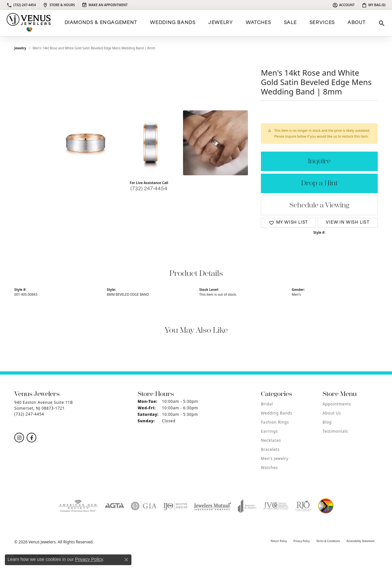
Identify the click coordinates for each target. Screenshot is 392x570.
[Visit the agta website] (114, 506)
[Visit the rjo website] (303, 506)
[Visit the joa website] (247, 506)
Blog (327, 422)
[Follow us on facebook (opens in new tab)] (31, 438)
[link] (21, 5)
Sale (290, 23)
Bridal (267, 404)
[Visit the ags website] (78, 506)
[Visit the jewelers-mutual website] (212, 506)
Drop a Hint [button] (319, 183)
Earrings (269, 431)
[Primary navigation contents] (214, 23)
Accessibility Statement (361, 541)
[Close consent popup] (126, 560)
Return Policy (279, 541)
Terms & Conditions (328, 541)
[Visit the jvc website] (276, 506)
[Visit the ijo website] (175, 506)
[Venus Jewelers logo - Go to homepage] (29, 23)
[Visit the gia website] (144, 506)
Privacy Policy (302, 541)
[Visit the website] (326, 506)
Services (322, 23)
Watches (258, 23)
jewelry (20, 48)
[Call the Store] (29, 414)
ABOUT (356, 23)
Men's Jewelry (275, 458)
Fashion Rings (275, 422)
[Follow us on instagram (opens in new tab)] (19, 438)
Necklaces (271, 440)
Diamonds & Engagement (101, 23)
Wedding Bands (173, 23)
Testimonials (335, 431)
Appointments (337, 404)
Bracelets (270, 449)
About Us (332, 413)
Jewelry (220, 23)
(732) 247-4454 (149, 189)
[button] (343, 5)
